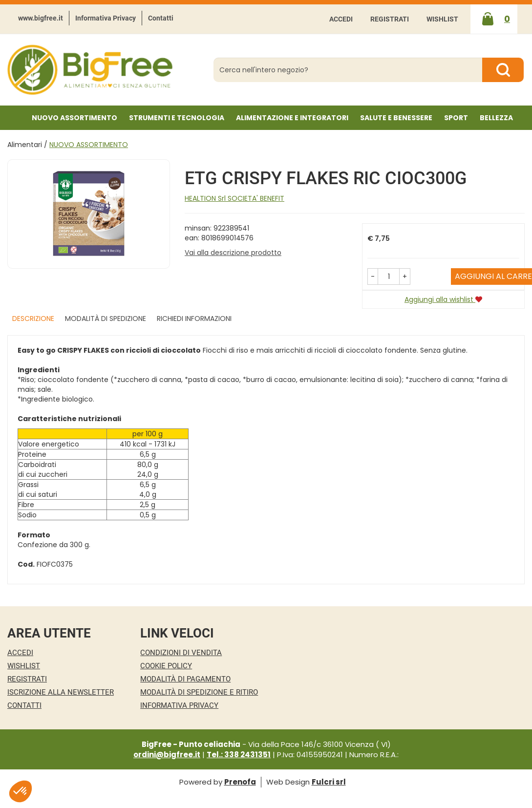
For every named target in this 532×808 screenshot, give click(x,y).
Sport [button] (456, 118)
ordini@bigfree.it (167, 755)
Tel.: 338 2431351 (239, 755)
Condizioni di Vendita (181, 653)
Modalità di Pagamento (185, 679)
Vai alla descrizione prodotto (233, 253)
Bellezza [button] (496, 118)
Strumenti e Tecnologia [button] (177, 118)
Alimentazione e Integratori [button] (292, 118)
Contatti (161, 18)
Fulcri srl (329, 782)
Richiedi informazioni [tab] (194, 319)
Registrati (390, 19)
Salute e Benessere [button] (396, 118)
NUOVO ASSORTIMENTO (74, 118)
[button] (373, 276)
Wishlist (442, 19)
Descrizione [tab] (33, 319)
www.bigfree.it (41, 18)
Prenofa (240, 782)
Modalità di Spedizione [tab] (106, 319)
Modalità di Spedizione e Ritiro (199, 692)
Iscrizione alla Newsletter (61, 692)
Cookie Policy (166, 666)
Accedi (341, 19)
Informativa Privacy (106, 18)
